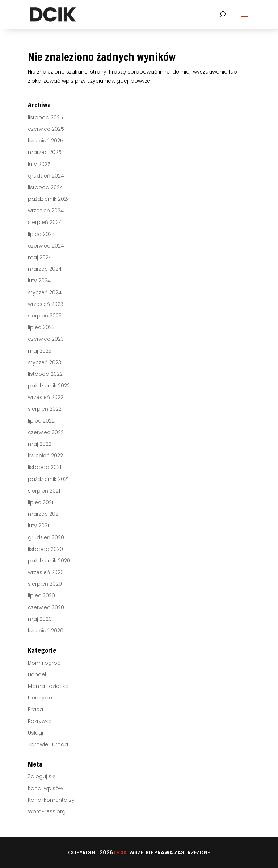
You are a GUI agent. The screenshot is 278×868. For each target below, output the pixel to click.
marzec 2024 (45, 269)
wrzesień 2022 (46, 397)
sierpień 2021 (44, 491)
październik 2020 (49, 561)
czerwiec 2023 (46, 339)
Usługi (35, 733)
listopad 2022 (45, 374)
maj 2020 (40, 619)
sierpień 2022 (45, 409)
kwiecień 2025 (46, 141)
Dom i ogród (44, 663)
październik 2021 (48, 479)
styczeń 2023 (45, 362)
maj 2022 (40, 444)
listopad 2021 (45, 467)
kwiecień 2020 (46, 631)
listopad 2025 (45, 117)
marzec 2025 (45, 152)
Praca (35, 709)
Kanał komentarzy (51, 800)
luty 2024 (39, 281)
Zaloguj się (42, 776)
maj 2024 (40, 257)
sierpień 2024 (45, 222)
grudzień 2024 (46, 176)
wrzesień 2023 (46, 304)
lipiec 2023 (41, 327)
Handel (37, 674)
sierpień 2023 (45, 316)
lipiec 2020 (41, 595)
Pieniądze (40, 698)
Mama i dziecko (48, 686)
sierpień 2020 (45, 584)
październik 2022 (49, 386)
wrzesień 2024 (46, 211)
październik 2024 (49, 199)
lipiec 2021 (41, 502)
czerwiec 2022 (46, 432)
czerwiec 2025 (46, 129)
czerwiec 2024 (46, 246)
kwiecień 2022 (45, 456)
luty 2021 (38, 526)
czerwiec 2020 (46, 607)
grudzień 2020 (46, 537)
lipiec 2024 (41, 234)
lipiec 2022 (41, 421)
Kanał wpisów (45, 788)
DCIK (120, 852)
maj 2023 (40, 351)
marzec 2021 (44, 514)
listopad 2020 (45, 549)
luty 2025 (39, 164)
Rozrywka (40, 721)
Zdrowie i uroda (48, 744)
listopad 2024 (45, 187)
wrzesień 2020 (46, 572)
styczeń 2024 (45, 292)
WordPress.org (47, 811)
